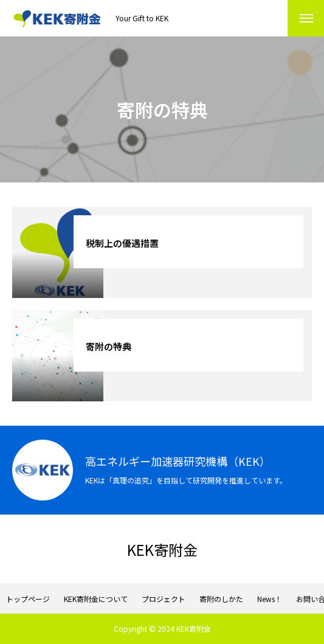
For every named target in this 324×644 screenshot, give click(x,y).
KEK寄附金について (96, 599)
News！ (270, 599)
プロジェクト (164, 599)
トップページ (28, 599)
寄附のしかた (221, 599)
